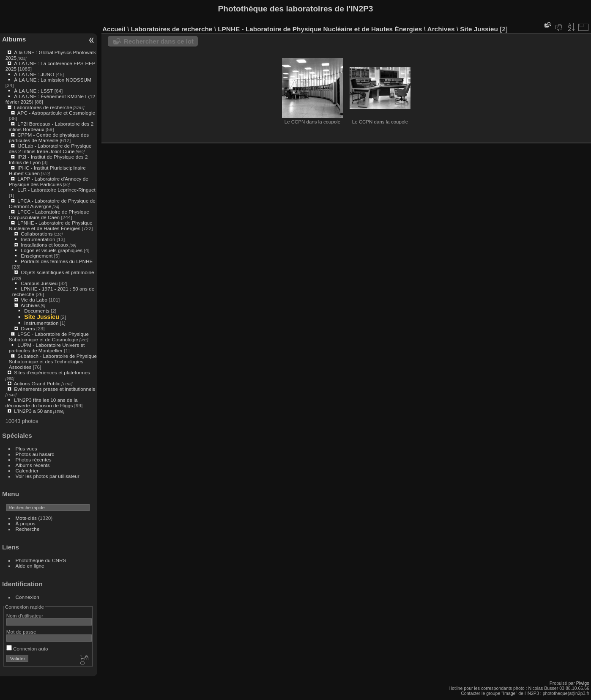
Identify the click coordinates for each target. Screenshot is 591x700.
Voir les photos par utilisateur (48, 476)
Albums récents (33, 465)
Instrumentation (38, 239)
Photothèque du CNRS (41, 560)
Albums (14, 39)
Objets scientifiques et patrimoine (57, 272)
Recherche (28, 529)
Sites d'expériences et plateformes (52, 372)
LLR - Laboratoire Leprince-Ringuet (56, 190)
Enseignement (37, 256)
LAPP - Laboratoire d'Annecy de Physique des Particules (49, 181)
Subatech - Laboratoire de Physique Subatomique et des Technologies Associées (53, 361)
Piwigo (583, 683)
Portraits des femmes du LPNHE (57, 261)
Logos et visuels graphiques (52, 250)
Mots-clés (26, 518)
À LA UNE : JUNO (35, 74)
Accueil (114, 29)
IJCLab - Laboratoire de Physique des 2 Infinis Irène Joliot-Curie (50, 148)
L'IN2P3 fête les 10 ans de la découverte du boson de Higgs (42, 403)
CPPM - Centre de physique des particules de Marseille (49, 137)
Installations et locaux (45, 245)
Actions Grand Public (37, 383)
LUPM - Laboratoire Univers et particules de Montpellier (47, 348)
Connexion (27, 597)
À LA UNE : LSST (33, 91)
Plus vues (26, 449)
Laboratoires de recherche (43, 107)
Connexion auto (27, 649)
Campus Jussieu (39, 283)
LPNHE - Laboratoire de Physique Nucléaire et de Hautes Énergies (51, 225)
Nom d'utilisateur (25, 616)
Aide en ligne (30, 566)
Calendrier (27, 471)
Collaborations (37, 234)
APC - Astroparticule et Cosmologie (56, 113)
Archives (30, 305)
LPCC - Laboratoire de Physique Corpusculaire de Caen (49, 214)
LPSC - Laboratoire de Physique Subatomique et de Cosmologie (49, 337)
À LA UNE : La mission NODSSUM (52, 80)
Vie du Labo (34, 300)
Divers (28, 328)
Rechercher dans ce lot (159, 41)
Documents (37, 311)
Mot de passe (21, 632)
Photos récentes (34, 460)
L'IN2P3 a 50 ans (33, 411)
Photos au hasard (35, 454)
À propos (26, 523)
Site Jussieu (41, 317)
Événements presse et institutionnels (55, 389)
